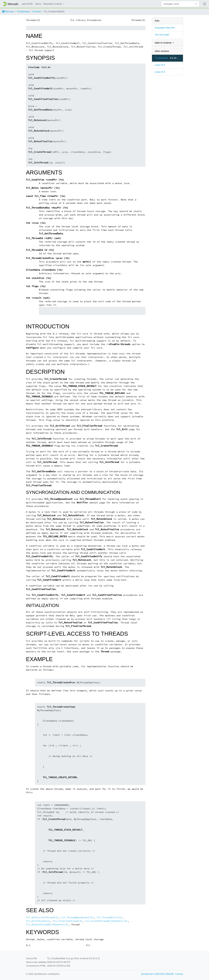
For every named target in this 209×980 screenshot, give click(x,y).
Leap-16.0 (160, 65)
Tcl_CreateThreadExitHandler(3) (106, 921)
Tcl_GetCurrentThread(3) (42, 917)
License (179, 974)
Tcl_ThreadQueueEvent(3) (77, 917)
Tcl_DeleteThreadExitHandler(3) (47, 925)
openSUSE (27, 4)
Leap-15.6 (160, 72)
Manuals (8, 12)
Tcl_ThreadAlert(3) (109, 917)
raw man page (162, 35)
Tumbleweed (23, 12)
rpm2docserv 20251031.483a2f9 (157, 974)
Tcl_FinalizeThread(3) (68, 921)
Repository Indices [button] (53, 4)
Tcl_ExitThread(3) (38, 921)
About (38, 4)
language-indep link (165, 28)
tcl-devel (37, 12)
